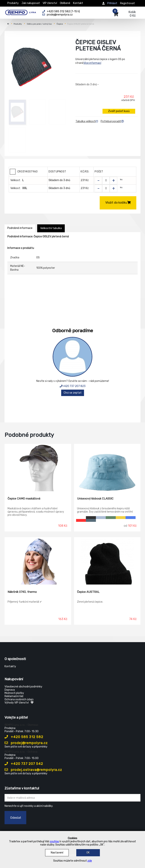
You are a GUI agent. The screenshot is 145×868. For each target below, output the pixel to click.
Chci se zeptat (73, 393)
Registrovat (127, 3)
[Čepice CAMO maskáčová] (38, 468)
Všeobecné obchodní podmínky (23, 687)
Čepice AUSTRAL (88, 592)
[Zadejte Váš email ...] (72, 798)
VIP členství (50, 3)
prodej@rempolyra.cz (26, 743)
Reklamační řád (14, 696)
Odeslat (16, 818)
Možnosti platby (14, 693)
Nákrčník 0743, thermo (22, 592)
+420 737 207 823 (73, 386)
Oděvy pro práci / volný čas (39, 24)
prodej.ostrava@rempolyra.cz (33, 770)
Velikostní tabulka (51, 228)
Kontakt (78, 3)
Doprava (10, 690)
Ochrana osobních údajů (19, 699)
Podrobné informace (20, 228)
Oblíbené (65, 3)
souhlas (54, 841)
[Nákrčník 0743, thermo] (38, 561)
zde (90, 861)
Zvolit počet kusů (119, 111)
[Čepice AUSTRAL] (107, 561)
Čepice (60, 24)
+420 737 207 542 (24, 764)
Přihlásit (112, 3)
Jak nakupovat (31, 3)
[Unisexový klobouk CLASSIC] (107, 468)
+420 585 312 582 (24, 737)
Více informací (92, 63)
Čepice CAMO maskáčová (24, 499)
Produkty (13, 3)
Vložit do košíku (118, 203)
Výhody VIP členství (19, 703)
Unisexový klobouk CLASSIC (95, 499)
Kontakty (10, 666)
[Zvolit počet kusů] (106, 181)
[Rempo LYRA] (21, 12)
